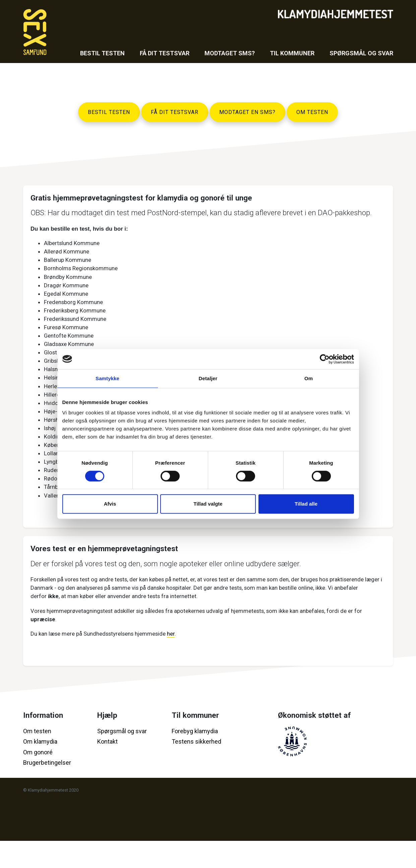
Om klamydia (40, 769)
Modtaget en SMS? (247, 112)
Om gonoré (38, 779)
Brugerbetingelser (47, 790)
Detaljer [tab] (208, 378)
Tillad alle (306, 504)
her (184, 660)
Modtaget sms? (230, 53)
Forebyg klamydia (195, 758)
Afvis (110, 504)
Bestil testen (102, 53)
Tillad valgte (208, 504)
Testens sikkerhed (196, 769)
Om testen (312, 112)
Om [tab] (309, 378)
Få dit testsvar (165, 53)
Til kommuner (292, 53)
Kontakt (107, 769)
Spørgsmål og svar (361, 53)
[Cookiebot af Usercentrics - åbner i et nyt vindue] (325, 359)
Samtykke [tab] (107, 378)
